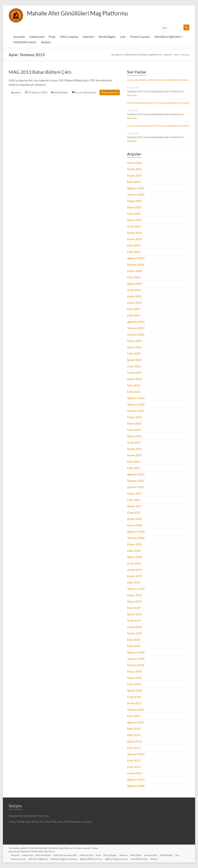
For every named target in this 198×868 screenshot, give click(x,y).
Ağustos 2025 (136, 188)
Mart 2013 (134, 760)
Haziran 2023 (136, 334)
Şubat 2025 (135, 220)
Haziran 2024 (136, 264)
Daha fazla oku (110, 92)
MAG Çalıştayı (69, 37)
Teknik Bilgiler (107, 37)
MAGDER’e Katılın (25, 42)
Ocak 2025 (134, 226)
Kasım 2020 (135, 525)
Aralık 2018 (134, 627)
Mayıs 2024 (134, 271)
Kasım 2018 (135, 633)
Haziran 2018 (136, 665)
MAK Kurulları (90, 855)
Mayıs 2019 (134, 595)
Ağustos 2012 (136, 779)
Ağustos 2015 (136, 722)
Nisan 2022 (134, 423)
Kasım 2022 (135, 379)
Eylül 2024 (134, 252)
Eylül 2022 (134, 392)
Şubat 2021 (135, 506)
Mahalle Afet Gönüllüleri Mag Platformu (84, 13)
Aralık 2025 (134, 169)
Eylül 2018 (134, 646)
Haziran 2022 (136, 411)
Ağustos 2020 (136, 531)
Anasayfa (19, 37)
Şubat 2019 (135, 614)
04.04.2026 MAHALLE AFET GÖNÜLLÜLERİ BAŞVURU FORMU (158, 80)
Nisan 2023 (134, 347)
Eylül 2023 (134, 315)
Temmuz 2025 (136, 194)
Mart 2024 (134, 277)
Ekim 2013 (134, 748)
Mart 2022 (134, 430)
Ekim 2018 (134, 640)
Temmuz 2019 (136, 589)
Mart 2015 (134, 729)
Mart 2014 (134, 735)
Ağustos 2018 (136, 652)
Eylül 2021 (134, 468)
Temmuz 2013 (136, 754)
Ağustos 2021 (136, 474)
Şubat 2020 (135, 557)
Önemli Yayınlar (140, 37)
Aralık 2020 (134, 519)
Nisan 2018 (134, 678)
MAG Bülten (61, 92)
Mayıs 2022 (134, 417)
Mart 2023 (134, 353)
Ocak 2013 (134, 767)
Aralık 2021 (134, 449)
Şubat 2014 (135, 741)
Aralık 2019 (134, 570)
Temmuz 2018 (136, 659)
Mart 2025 (134, 214)
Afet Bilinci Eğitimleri (168, 37)
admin (17, 92)
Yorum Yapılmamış (86, 92)
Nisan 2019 (134, 601)
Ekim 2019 (134, 582)
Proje (52, 37)
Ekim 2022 (134, 385)
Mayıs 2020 (134, 544)
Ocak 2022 (134, 442)
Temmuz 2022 (136, 404)
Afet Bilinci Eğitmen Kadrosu (66, 858)
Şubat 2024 (135, 283)
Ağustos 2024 (136, 258)
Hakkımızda (37, 37)
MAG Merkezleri (45, 855)
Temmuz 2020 (136, 538)
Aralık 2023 (134, 296)
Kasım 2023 (135, 303)
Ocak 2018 (134, 697)
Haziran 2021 (136, 487)
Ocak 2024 (134, 290)
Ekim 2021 (134, 462)
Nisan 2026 (134, 163)
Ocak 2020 (134, 563)
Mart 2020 (134, 551)
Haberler (88, 37)
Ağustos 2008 (136, 786)
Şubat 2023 (135, 360)
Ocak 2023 (134, 366)
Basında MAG (157, 855)
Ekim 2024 (134, 245)
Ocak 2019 (134, 620)
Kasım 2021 (135, 455)
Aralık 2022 (134, 373)
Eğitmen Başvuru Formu (120, 858)
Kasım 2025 (135, 175)
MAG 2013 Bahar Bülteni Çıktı (40, 72)
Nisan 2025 (134, 207)
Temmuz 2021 (136, 481)
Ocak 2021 (134, 512)
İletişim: (46, 42)
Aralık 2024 (134, 233)
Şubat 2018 (135, 690)
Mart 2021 (134, 500)
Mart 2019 (134, 608)
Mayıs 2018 (134, 671)
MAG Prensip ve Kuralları (68, 855)
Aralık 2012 (134, 773)
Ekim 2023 (134, 309)
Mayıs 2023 (134, 341)
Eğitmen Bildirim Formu (94, 858)
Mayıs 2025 (134, 201)
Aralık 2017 (134, 703)
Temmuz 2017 (136, 709)
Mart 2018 (134, 684)
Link (123, 37)
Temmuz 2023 (136, 328)
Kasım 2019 (135, 576)
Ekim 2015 (134, 716)
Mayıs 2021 (134, 493)
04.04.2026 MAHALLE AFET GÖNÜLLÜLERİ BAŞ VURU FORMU (158, 103)
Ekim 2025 (134, 182)
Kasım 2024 (135, 239)
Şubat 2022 (135, 436)
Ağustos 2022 (136, 398)
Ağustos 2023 (136, 322)
